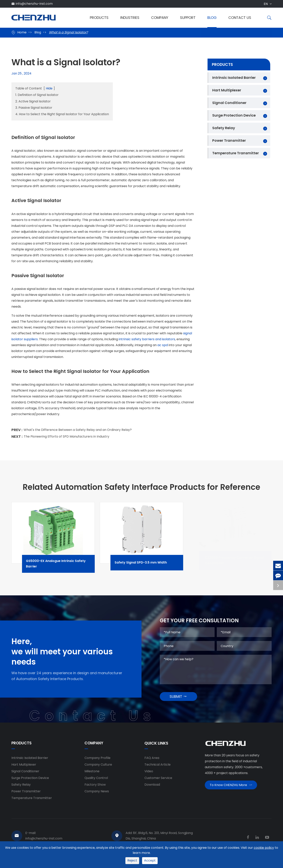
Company (160, 18)
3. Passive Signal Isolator (34, 108)
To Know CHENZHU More (231, 789)
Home (22, 32)
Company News (97, 794)
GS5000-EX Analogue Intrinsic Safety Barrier (64, 566)
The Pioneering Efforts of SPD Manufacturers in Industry (67, 438)
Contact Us (240, 18)
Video (149, 774)
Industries (130, 18)
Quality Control (96, 781)
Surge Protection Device (234, 115)
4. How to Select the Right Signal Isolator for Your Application (62, 114)
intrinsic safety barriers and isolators (147, 341)
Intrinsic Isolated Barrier (234, 78)
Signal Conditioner (229, 103)
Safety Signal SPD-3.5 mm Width (148, 565)
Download (152, 788)
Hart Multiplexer (227, 90)
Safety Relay (224, 128)
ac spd (163, 347)
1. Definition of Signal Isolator (37, 95)
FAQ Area (152, 761)
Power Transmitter (229, 140)
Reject (132, 860)
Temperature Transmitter (236, 153)
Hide (49, 88)
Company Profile (97, 761)
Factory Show (95, 788)
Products (99, 18)
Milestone (92, 774)
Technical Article (158, 767)
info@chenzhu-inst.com (34, 4)
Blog (212, 18)
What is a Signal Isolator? (68, 32)
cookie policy (264, 848)
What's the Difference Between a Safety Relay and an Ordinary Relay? (78, 432)
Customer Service (158, 781)
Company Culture (98, 767)
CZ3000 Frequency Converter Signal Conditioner (241, 566)
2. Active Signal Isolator (33, 101)
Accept (150, 860)
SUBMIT (178, 699)
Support (188, 18)
